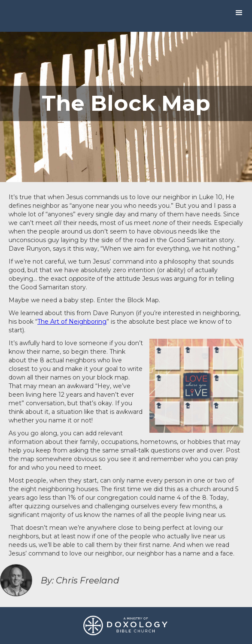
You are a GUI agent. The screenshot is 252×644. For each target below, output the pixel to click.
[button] (239, 13)
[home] (2, 15)
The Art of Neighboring (72, 322)
